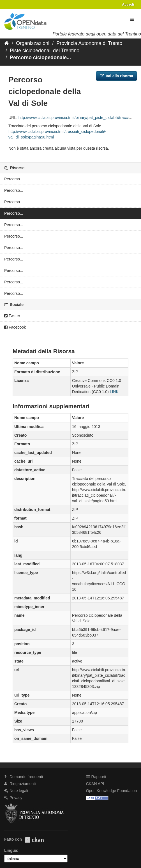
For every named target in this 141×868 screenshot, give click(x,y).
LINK (114, 392)
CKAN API (95, 784)
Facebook (15, 327)
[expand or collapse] (132, 19)
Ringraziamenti (20, 784)
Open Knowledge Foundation (111, 791)
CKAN (34, 840)
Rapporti (96, 777)
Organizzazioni (33, 43)
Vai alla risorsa (116, 76)
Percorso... (14, 179)
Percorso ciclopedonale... (40, 58)
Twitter (12, 316)
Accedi (128, 4)
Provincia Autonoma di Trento (89, 43)
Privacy (13, 798)
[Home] (7, 43)
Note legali (16, 791)
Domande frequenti (24, 777)
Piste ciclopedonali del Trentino (45, 51)
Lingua (11, 850)
